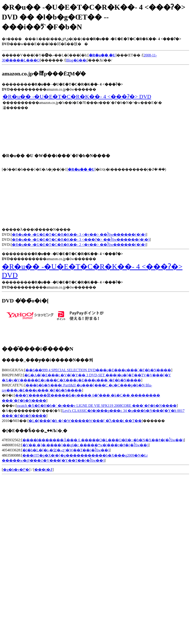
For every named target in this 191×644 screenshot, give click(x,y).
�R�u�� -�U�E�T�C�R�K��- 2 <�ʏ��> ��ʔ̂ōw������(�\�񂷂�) (79, 245)
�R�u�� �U (81, 169)
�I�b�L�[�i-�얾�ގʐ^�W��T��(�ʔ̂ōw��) (66, 450)
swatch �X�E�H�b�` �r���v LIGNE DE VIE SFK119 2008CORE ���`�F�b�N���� (97, 406)
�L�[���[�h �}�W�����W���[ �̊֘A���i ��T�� (85, 421)
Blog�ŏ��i (76, 60)
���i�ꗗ (43, 470)
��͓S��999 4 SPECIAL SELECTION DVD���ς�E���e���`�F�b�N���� (98, 370)
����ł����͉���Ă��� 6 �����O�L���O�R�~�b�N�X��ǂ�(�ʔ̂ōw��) (103, 440)
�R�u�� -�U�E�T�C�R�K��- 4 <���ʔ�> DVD (77, 97)
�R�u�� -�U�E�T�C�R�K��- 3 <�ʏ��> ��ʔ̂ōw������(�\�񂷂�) (79, 235)
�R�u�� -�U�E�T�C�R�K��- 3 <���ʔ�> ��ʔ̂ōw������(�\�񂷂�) (81, 240)
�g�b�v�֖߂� (16, 470)
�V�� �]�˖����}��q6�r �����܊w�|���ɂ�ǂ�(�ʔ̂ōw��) (85, 445)
